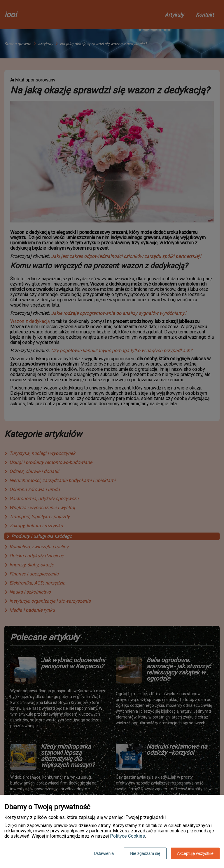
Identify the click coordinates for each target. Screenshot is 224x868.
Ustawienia (104, 853)
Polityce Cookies (127, 836)
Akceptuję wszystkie (195, 853)
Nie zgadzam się (145, 853)
